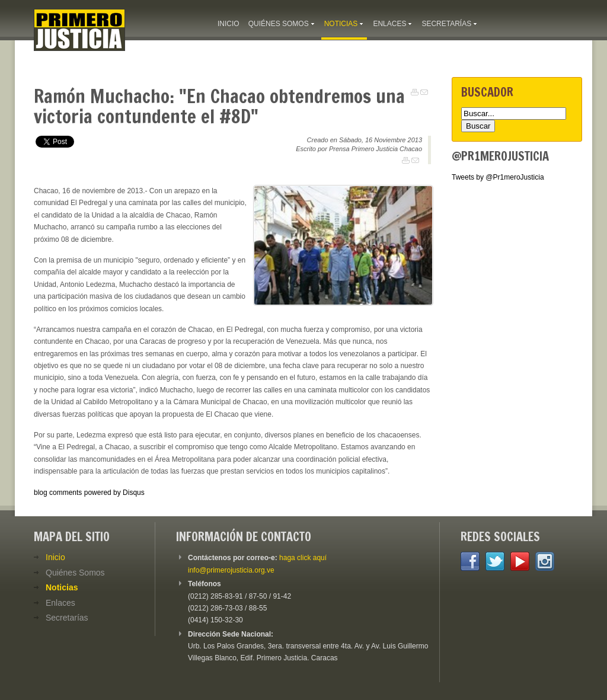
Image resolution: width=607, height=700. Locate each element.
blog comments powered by (89, 493)
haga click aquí (303, 558)
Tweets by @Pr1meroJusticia (498, 177)
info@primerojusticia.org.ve (231, 570)
